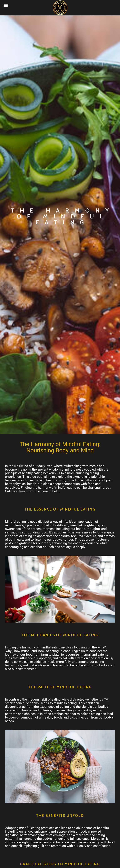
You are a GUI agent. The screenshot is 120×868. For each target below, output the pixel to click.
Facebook (20, 752)
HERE (65, 737)
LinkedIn (19, 761)
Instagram (20, 756)
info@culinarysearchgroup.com (59, 796)
